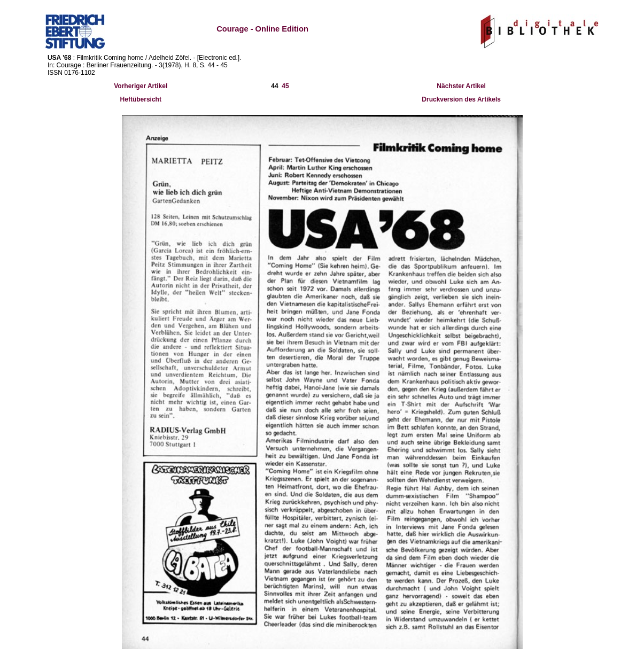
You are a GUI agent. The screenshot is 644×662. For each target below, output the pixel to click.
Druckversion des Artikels (461, 99)
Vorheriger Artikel (141, 86)
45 (285, 86)
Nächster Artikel (461, 86)
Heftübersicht (141, 99)
